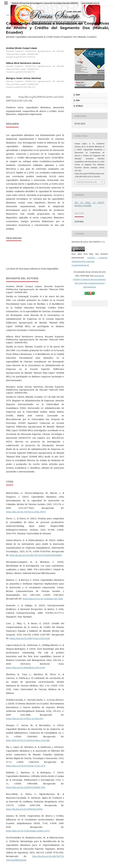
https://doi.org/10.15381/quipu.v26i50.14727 (28, 831)
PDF (78, 95)
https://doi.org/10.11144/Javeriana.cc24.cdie (28, 740)
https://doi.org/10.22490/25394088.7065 (26, 787)
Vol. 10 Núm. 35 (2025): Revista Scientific (48, 15)
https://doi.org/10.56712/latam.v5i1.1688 (43, 599)
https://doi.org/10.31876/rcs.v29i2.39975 (26, 512)
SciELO (79, 106)
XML (78, 100)
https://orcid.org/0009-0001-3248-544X (21, 57)
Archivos (20, 15)
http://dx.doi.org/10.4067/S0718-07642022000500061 (36, 555)
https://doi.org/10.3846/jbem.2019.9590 (25, 668)
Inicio (9, 15)
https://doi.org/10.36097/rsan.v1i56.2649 (30, 638)
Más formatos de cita (87, 182)
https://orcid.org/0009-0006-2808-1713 (20, 72)
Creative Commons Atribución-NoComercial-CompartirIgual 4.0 (90, 261)
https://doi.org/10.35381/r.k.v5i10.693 (25, 719)
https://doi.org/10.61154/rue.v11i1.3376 (26, 766)
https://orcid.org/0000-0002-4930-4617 (21, 87)
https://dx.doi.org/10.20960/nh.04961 (24, 809)
